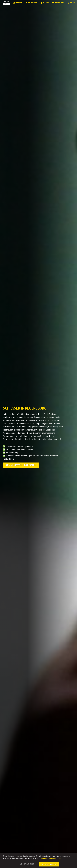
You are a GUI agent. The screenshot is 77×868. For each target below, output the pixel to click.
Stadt (72, 3)
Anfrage (19, 3)
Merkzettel (59, 3)
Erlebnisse (33, 3)
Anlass (46, 3)
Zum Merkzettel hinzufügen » (21, 465)
